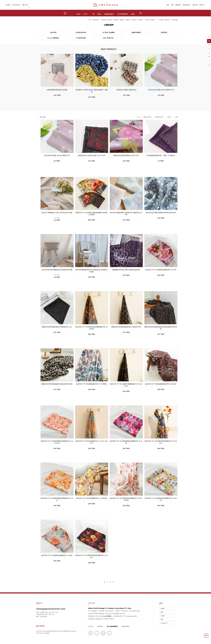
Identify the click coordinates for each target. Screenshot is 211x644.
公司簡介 (8, 5)
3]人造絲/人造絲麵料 (109, 32)
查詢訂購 (195, 5)
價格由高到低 (159, 117)
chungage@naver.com (119, 614)
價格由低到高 (147, 117)
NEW (78, 14)
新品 (177, 117)
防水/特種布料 (123, 14)
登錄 (168, 5)
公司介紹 (91, 626)
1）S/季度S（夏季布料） (164, 20)
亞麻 (99, 14)
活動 (162, 619)
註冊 (172, 5)
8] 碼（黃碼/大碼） (108, 38)
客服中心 (202, 5)
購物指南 (100, 626)
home (90, 20)
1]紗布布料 (53, 32)
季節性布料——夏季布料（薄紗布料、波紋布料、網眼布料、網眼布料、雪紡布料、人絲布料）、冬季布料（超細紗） (125, 20)
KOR (25, 5)
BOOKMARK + (17, 5)
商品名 (169, 117)
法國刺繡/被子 (109, 14)
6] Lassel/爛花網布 (53, 38)
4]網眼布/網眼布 (136, 32)
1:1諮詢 (163, 616)
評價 (162, 612)
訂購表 (162, 609)
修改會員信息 (187, 5)
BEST (86, 14)
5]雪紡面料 (175, 20)
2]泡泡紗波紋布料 (81, 32)
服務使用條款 (126, 626)
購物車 (177, 5)
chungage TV (164, 623)
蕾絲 (133, 14)
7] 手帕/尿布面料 (81, 38)
